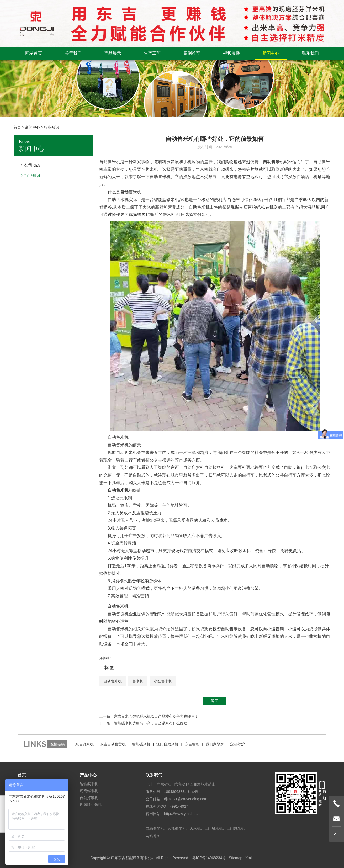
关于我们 (73, 53)
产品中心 (88, 775)
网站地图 (153, 836)
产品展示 (113, 53)
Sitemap (235, 858)
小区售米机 (163, 681)
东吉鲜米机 (84, 744)
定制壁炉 (237, 744)
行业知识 (51, 127)
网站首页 (34, 53)
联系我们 (310, 53)
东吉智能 (192, 744)
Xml (248, 858)
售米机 (138, 681)
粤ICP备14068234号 (209, 858)
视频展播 (231, 53)
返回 (215, 701)
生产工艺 (152, 53)
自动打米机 (89, 798)
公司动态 (32, 165)
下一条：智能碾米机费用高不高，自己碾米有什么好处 (143, 723)
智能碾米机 (141, 744)
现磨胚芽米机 (91, 805)
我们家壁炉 (215, 744)
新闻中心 (271, 53)
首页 (17, 127)
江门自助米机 (167, 744)
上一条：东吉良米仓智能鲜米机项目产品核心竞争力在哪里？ (149, 716)
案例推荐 (192, 53)
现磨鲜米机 (89, 791)
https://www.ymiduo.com (184, 814)
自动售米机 (113, 681)
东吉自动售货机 (113, 744)
